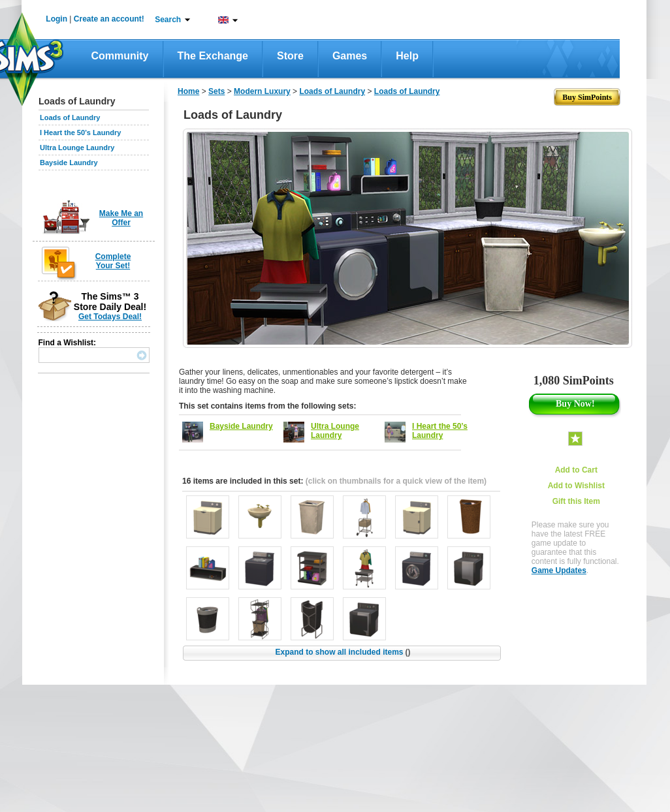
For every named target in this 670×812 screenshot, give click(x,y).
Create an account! (109, 19)
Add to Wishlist (576, 486)
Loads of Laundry (70, 117)
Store (290, 56)
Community (120, 56)
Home (188, 91)
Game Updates (559, 570)
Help (407, 56)
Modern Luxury (262, 91)
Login (56, 19)
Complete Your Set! (113, 261)
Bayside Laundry (69, 163)
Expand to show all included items (343, 652)
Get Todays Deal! (110, 317)
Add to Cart (576, 470)
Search (168, 20)
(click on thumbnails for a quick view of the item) (396, 481)
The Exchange (213, 56)
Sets (216, 91)
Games (350, 56)
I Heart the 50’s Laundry (80, 133)
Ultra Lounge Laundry (77, 148)
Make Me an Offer (121, 218)
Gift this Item (576, 501)
